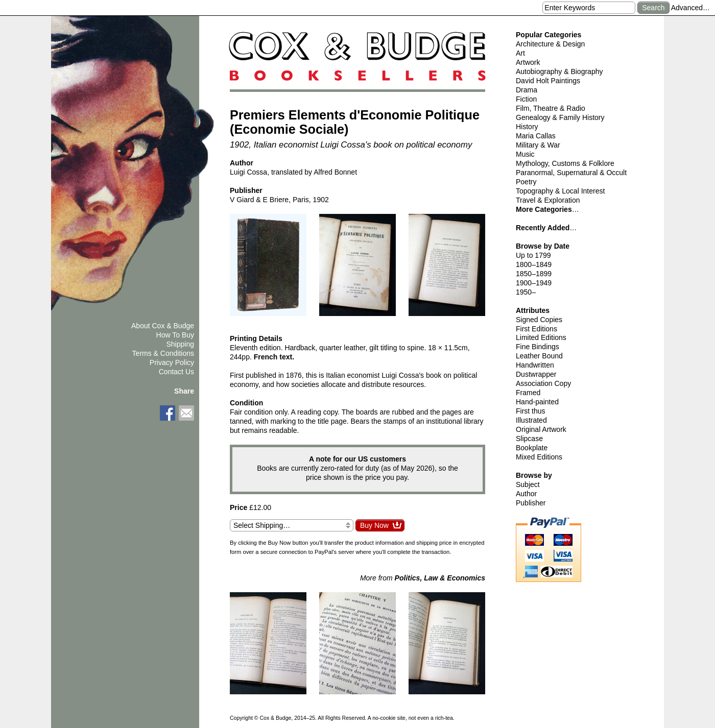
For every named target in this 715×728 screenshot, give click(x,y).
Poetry (526, 182)
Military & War (538, 145)
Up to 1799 (533, 255)
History (527, 127)
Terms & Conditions (163, 353)
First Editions (537, 329)
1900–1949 (534, 283)
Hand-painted (537, 402)
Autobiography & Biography (559, 71)
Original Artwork (541, 429)
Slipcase (529, 439)
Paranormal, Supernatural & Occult (571, 173)
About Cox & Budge (163, 326)
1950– (526, 292)
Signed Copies (539, 320)
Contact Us (176, 372)
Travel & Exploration (548, 200)
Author (526, 494)
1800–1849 (534, 264)
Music (525, 154)
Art (520, 53)
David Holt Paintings (548, 81)
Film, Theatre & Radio (551, 108)
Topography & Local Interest (560, 191)
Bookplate (532, 448)
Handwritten (535, 365)
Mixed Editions (539, 457)
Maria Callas (536, 136)
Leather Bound (539, 356)
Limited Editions (541, 337)
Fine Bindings (538, 347)
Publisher (531, 503)
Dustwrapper (536, 374)
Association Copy (543, 383)
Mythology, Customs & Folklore (565, 163)
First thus (531, 411)
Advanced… (690, 8)
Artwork (528, 62)
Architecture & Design (550, 44)
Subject (528, 484)
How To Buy (175, 335)
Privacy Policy (172, 362)
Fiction (526, 99)
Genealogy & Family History (560, 117)
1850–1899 (534, 274)
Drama (527, 90)
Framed (528, 393)
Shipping (181, 344)
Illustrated (531, 420)
